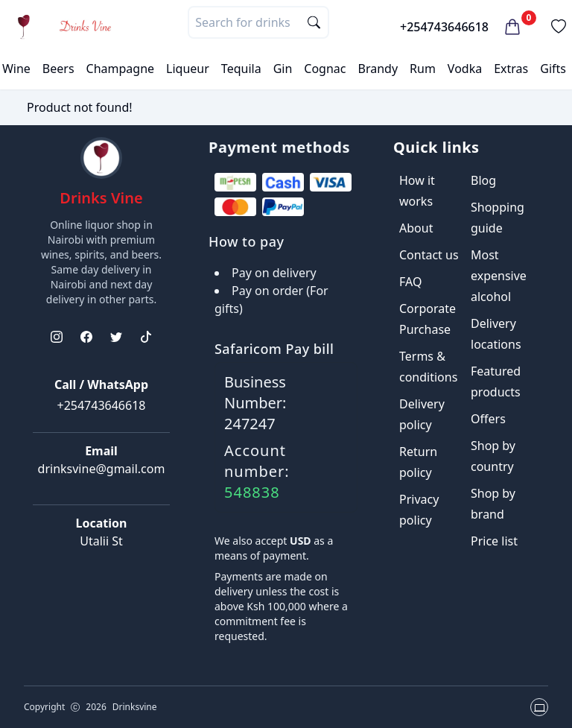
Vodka (465, 69)
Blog (483, 180)
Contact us (429, 255)
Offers (488, 419)
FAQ (410, 282)
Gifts (553, 69)
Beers (58, 69)
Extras (511, 69)
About (416, 228)
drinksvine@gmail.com (102, 469)
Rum (423, 69)
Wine (16, 69)
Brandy (378, 69)
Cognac (325, 69)
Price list (494, 541)
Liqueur (188, 69)
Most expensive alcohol (499, 276)
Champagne (121, 69)
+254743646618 (444, 27)
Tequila (241, 69)
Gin (283, 69)
